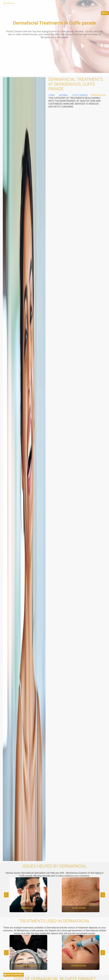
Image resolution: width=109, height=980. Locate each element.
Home (52, 95)
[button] (105, 4)
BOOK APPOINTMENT (14, 975)
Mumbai (63, 95)
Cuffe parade (80, 95)
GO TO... (105, 13)
